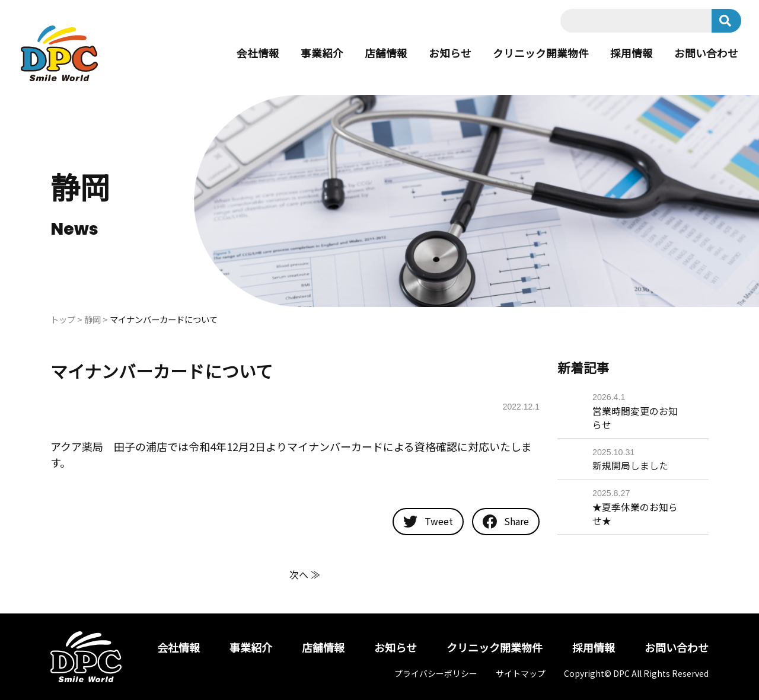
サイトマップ (521, 673)
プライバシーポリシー (436, 673)
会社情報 (258, 53)
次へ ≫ (305, 574)
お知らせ (450, 53)
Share (506, 522)
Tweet (428, 522)
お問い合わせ (706, 53)
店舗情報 (386, 53)
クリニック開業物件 (541, 53)
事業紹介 (322, 53)
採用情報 (632, 53)
